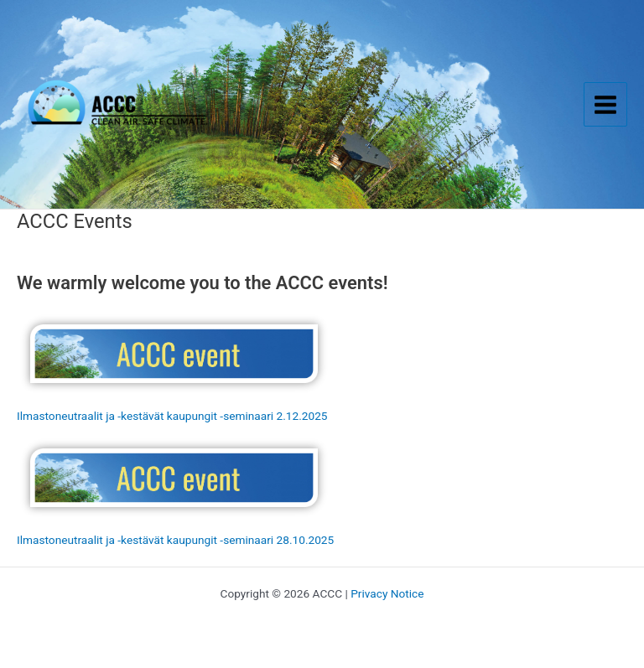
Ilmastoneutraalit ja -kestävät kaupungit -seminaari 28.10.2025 (175, 540)
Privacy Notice (387, 593)
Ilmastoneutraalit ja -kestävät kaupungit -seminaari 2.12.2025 (172, 416)
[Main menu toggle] (606, 104)
